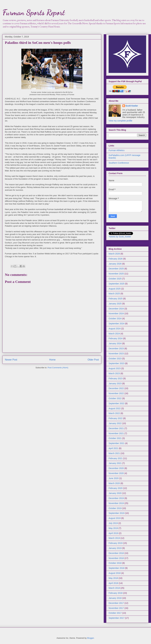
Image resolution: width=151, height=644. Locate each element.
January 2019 (115, 548)
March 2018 (114, 588)
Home (52, 360)
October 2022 (115, 398)
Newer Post (11, 360)
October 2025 (115, 279)
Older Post (93, 360)
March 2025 (114, 294)
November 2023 (116, 353)
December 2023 (116, 348)
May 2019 (113, 528)
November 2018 (116, 558)
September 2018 (117, 568)
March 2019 (114, 538)
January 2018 (115, 598)
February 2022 (116, 418)
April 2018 (113, 583)
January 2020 (115, 493)
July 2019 (113, 523)
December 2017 (116, 603)
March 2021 (114, 453)
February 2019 (116, 543)
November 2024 (116, 313)
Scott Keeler (132, 106)
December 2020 (116, 468)
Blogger (90, 638)
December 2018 (116, 553)
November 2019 (116, 503)
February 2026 (116, 259)
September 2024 (117, 324)
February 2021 (116, 458)
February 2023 (116, 378)
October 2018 (115, 563)
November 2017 (116, 608)
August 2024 (115, 329)
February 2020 (116, 488)
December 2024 (116, 309)
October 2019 (115, 508)
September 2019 (117, 513)
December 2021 (116, 428)
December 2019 (116, 498)
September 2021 (117, 443)
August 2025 (115, 289)
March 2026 (114, 254)
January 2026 (115, 264)
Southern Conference (119, 163)
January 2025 (115, 304)
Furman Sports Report (34, 12)
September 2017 (117, 618)
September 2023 (117, 363)
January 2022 (115, 423)
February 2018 (116, 593)
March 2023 (114, 373)
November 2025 (116, 274)
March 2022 (114, 413)
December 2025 (116, 269)
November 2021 (116, 433)
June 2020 (114, 478)
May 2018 (113, 578)
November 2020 (116, 473)
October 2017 (115, 613)
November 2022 (116, 393)
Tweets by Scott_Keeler (120, 237)
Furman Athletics (117, 150)
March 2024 (114, 334)
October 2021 (115, 438)
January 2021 (115, 463)
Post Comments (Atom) (58, 368)
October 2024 (115, 318)
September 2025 (117, 284)
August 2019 (115, 518)
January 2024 (115, 343)
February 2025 (116, 299)
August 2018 (115, 573)
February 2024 (116, 338)
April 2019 (113, 533)
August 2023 (115, 368)
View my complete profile (120, 121)
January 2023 (115, 383)
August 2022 (115, 408)
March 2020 (114, 483)
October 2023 (115, 359)
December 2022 (116, 388)
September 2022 (117, 403)
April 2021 (113, 448)
